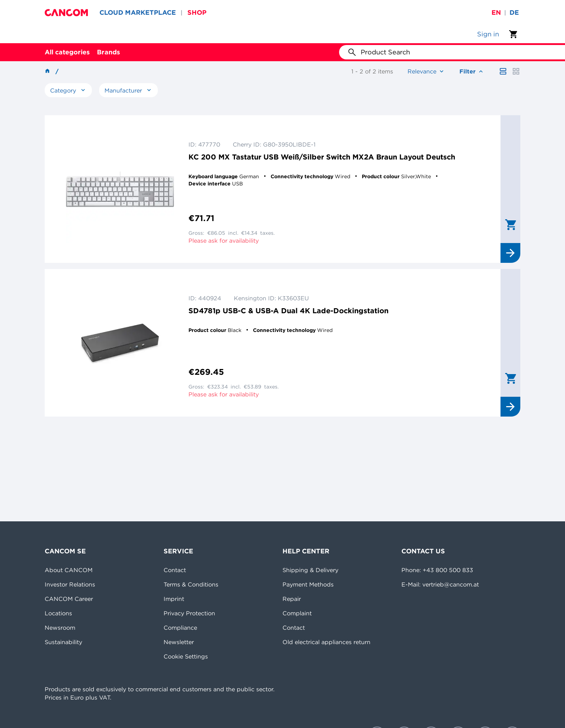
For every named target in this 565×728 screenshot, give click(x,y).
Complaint (297, 613)
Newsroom (60, 628)
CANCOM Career (69, 599)
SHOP (197, 12)
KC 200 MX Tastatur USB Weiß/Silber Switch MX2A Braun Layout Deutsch (322, 157)
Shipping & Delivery (310, 570)
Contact (175, 570)
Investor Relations (70, 584)
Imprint (174, 599)
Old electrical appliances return (326, 642)
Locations (58, 613)
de (514, 12)
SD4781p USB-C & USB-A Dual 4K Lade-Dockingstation (288, 311)
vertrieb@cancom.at (451, 584)
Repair (292, 599)
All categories (67, 52)
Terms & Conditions (191, 584)
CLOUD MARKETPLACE (138, 12)
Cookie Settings (186, 656)
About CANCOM (69, 570)
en (496, 12)
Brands (108, 52)
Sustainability (63, 642)
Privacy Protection (189, 613)
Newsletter (179, 642)
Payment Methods (308, 584)
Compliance (180, 628)
